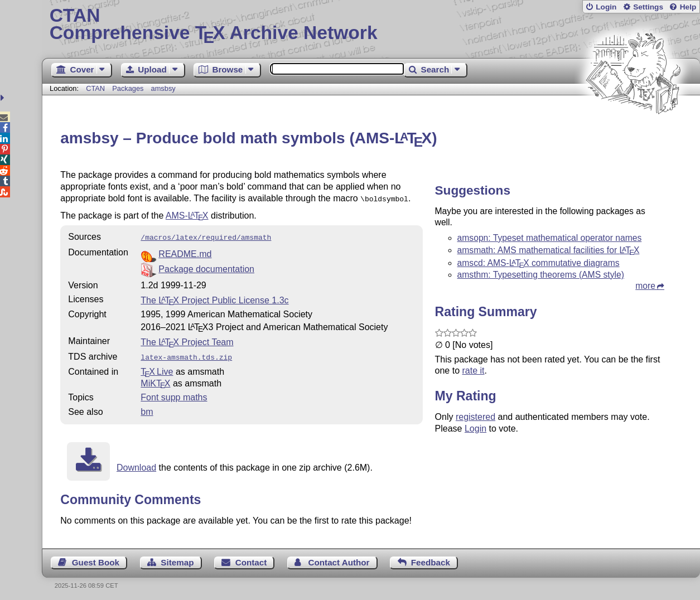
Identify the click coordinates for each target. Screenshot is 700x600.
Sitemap (177, 559)
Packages (129, 88)
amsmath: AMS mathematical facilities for (549, 250)
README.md (185, 252)
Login (606, 7)
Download (136, 464)
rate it (474, 371)
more (645, 286)
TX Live (157, 368)
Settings (648, 7)
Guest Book (96, 559)
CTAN (95, 88)
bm (147, 408)
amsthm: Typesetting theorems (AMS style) (541, 275)
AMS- (187, 214)
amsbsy (163, 88)
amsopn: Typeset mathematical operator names (550, 238)
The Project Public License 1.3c (214, 298)
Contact (251, 559)
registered (475, 417)
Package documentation (206, 267)
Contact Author (339, 559)
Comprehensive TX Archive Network (371, 25)
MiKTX (155, 380)
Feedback (431, 559)
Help (688, 7)
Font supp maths (174, 394)
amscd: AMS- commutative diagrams (539, 263)
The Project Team (187, 340)
